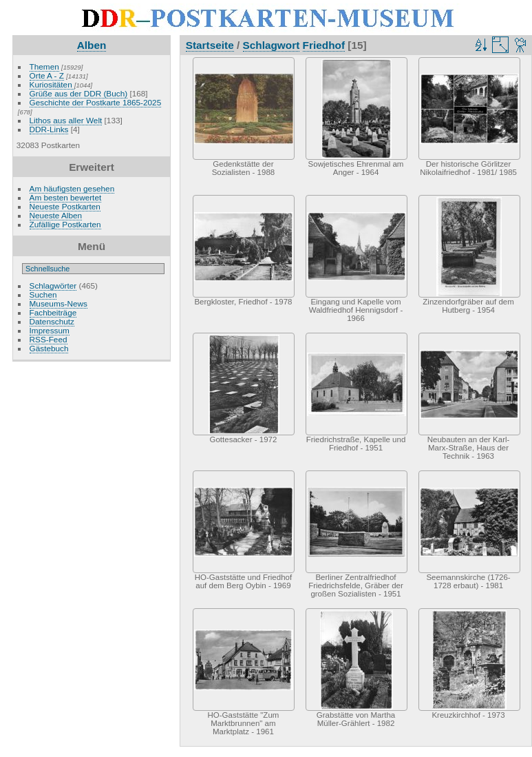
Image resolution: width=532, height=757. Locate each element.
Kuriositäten (52, 84)
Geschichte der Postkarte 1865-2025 (96, 102)
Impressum (50, 330)
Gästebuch (49, 348)
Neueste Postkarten (65, 206)
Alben (92, 45)
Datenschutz (52, 321)
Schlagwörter (53, 286)
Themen (44, 66)
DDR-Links (49, 129)
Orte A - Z (47, 75)
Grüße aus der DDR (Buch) (79, 93)
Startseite (210, 45)
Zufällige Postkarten (65, 224)
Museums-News (58, 303)
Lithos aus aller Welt (66, 120)
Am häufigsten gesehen (72, 188)
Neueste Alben (56, 215)
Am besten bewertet (66, 197)
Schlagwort (272, 45)
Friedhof (324, 45)
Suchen (43, 294)
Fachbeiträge (53, 312)
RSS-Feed (49, 339)
